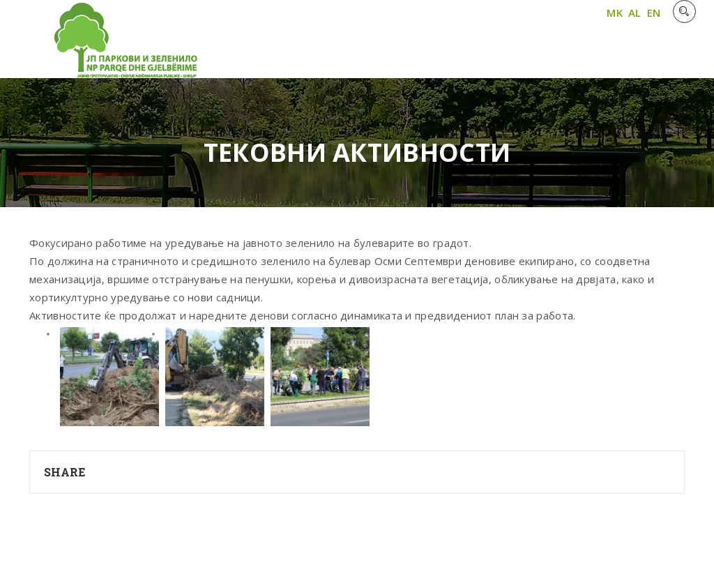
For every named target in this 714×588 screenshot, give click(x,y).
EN (654, 13)
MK (615, 13)
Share (65, 472)
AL (635, 13)
